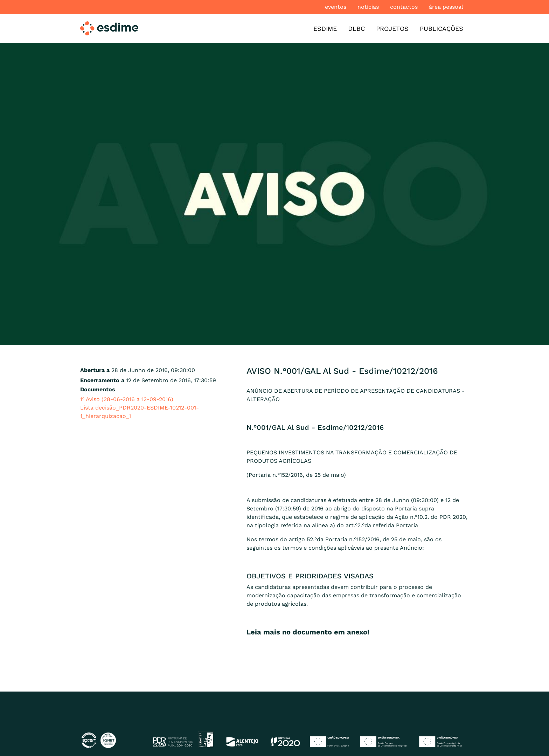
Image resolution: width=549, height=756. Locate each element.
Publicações (442, 29)
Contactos (404, 7)
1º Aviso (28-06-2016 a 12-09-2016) (127, 399)
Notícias (368, 7)
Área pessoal (446, 7)
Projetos (392, 29)
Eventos (336, 7)
